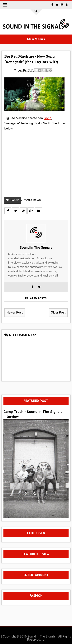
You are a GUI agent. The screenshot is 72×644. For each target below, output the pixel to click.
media (28, 200)
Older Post (58, 312)
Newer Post (15, 312)
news (37, 200)
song (48, 118)
